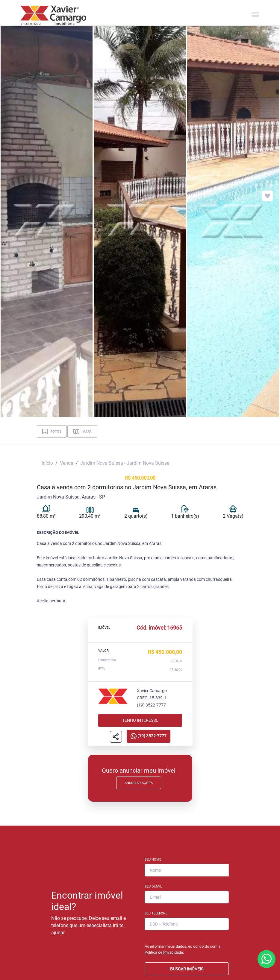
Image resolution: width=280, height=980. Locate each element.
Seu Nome (153, 860)
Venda (67, 463)
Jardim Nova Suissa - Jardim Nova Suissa (125, 463)
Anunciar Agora (139, 783)
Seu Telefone (156, 913)
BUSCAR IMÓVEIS (187, 969)
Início (47, 463)
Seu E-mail (153, 886)
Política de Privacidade (164, 952)
